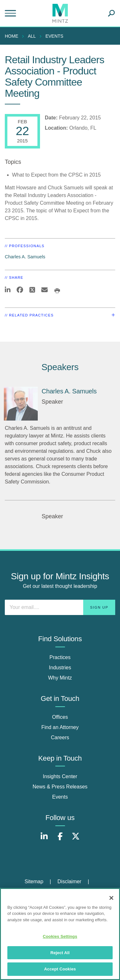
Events (54, 36)
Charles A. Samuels (25, 257)
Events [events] (60, 797)
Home (12, 36)
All (32, 36)
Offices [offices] (60, 717)
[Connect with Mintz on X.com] (76, 840)
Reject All (60, 953)
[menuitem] (13, 36)
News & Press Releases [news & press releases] (60, 787)
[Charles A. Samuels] (21, 404)
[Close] (111, 898)
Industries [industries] (60, 668)
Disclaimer (70, 881)
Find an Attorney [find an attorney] (60, 727)
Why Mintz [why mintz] (60, 678)
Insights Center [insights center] (60, 776)
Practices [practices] (60, 657)
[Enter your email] (60, 607)
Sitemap (34, 881)
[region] (60, 934)
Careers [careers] (60, 737)
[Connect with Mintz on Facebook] (60, 840)
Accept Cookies (60, 969)
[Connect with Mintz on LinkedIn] (44, 840)
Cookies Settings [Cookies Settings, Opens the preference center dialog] (60, 936)
